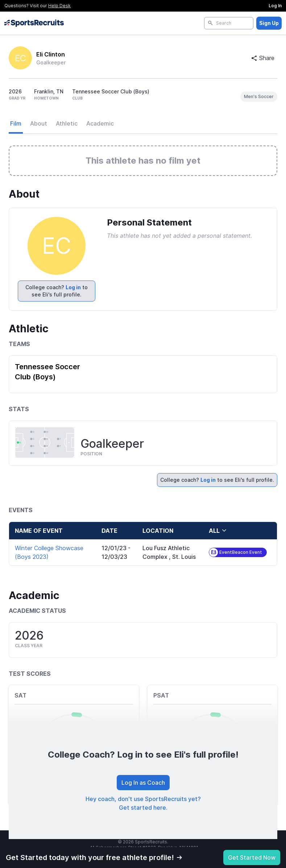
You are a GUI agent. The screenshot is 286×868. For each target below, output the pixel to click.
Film (16, 123)
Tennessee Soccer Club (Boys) (47, 372)
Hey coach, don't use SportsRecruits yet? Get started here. (143, 803)
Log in (73, 287)
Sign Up (269, 23)
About (39, 123)
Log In (275, 6)
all (218, 531)
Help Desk (59, 6)
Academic (100, 123)
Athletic (67, 123)
